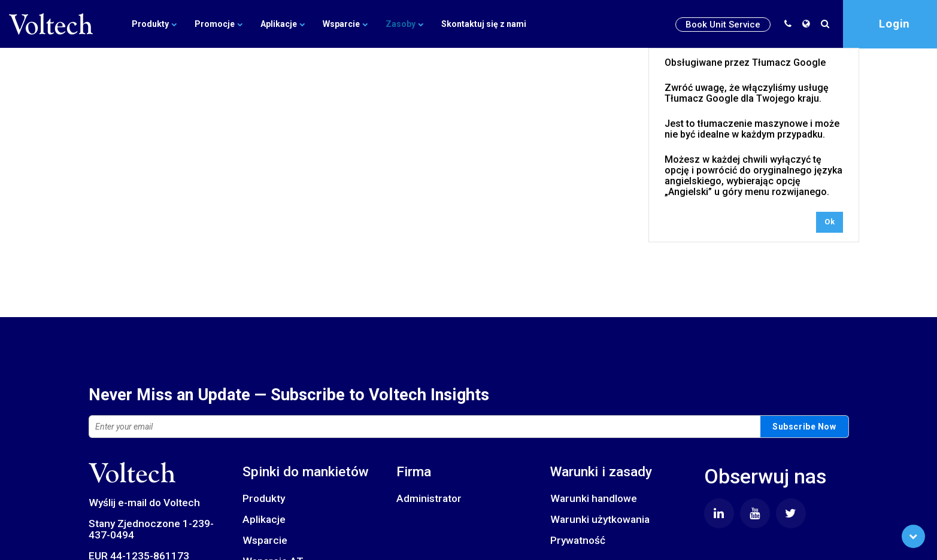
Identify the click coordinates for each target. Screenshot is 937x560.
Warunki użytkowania (600, 519)
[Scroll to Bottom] (913, 536)
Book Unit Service (723, 25)
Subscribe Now (804, 427)
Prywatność (578, 540)
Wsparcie (345, 24)
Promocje (219, 24)
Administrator (429, 498)
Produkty (154, 24)
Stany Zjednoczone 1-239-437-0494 (151, 529)
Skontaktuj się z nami (484, 24)
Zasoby (404, 24)
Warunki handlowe (594, 498)
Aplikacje (283, 24)
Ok (830, 222)
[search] (827, 24)
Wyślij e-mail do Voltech (144, 503)
